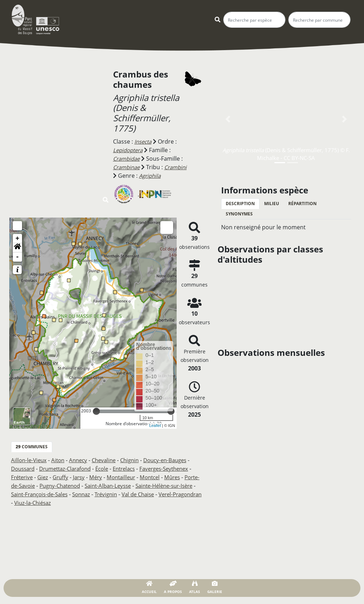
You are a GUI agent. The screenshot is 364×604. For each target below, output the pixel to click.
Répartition (303, 204)
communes (32, 447)
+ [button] (18, 239)
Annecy (82, 460)
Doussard (24, 469)
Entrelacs (135, 469)
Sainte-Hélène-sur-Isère (42, 494)
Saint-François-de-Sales (110, 494)
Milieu (272, 204)
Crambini (125, 176)
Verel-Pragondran (75, 503)
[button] (17, 248)
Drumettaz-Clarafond (70, 469)
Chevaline (109, 460)
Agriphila (177, 176)
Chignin (137, 460)
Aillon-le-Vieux (30, 460)
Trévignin (182, 494)
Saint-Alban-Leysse (158, 486)
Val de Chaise (29, 503)
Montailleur (160, 477)
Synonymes (239, 214)
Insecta (144, 141)
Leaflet (155, 426)
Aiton (60, 460)
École (111, 469)
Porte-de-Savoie (57, 486)
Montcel (191, 477)
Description (240, 204)
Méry (134, 477)
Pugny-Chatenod (106, 486)
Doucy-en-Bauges (175, 460)
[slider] (96, 411)
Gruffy (96, 477)
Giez (77, 477)
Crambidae (128, 159)
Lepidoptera (129, 150)
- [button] (18, 257)
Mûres (23, 486)
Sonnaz (155, 494)
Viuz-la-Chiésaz (124, 503)
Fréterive (55, 477)
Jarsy (116, 477)
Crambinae (128, 167)
